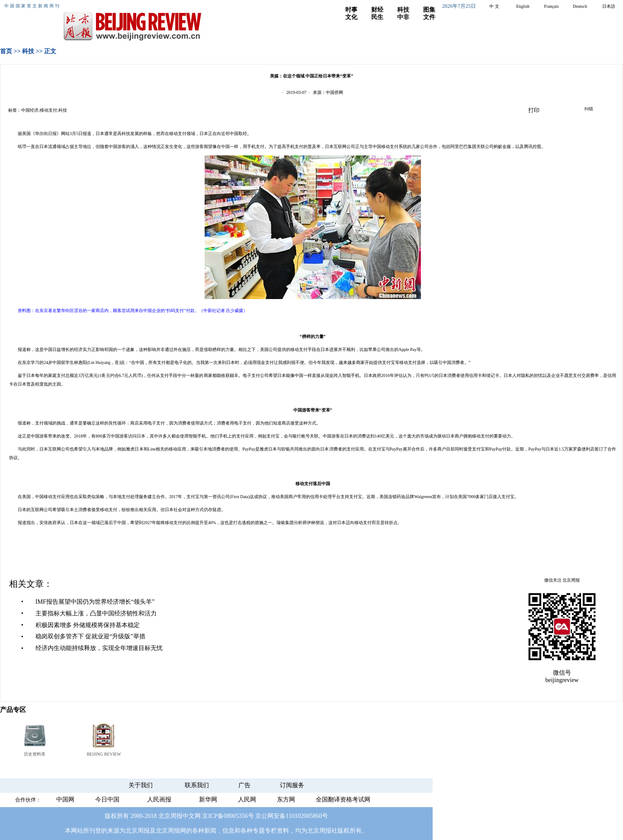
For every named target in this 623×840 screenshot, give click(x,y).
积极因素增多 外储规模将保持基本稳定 (88, 625)
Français (552, 6)
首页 (6, 51)
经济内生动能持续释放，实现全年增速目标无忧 (99, 648)
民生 (377, 17)
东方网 (286, 800)
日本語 (609, 6)
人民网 (247, 800)
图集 (429, 10)
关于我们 (141, 785)
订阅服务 (292, 785)
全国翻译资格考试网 (343, 800)
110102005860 (303, 816)
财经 (377, 10)
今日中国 (107, 800)
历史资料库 (35, 754)
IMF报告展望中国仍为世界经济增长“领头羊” (95, 602)
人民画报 (159, 800)
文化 (351, 17)
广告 (244, 785)
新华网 (208, 800)
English (523, 6)
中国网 (65, 800)
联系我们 (197, 785)
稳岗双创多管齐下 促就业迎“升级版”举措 (90, 636)
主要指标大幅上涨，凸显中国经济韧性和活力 (96, 613)
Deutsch (580, 6)
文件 (429, 17)
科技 (403, 10)
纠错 (589, 109)
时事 (351, 10)
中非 (403, 17)
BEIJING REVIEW (104, 754)
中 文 (494, 6)
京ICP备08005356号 (228, 816)
